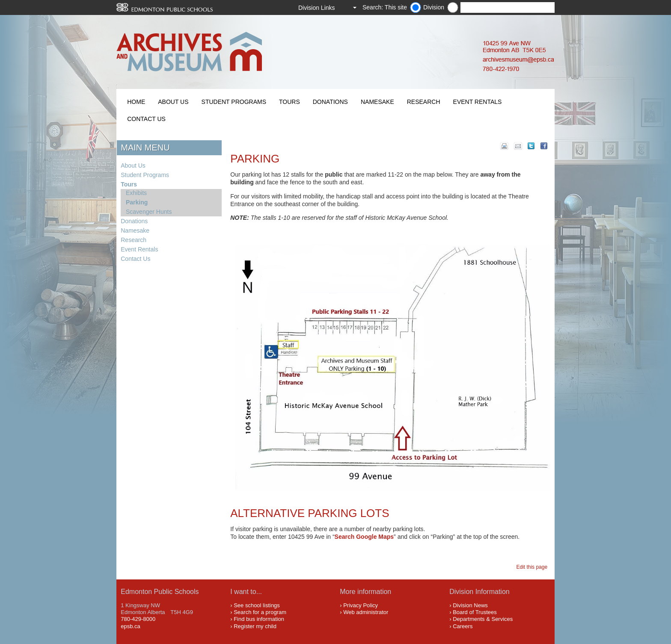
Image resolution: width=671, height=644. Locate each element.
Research (424, 102)
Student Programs (234, 102)
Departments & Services (483, 619)
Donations (330, 102)
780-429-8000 (138, 619)
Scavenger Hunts (149, 212)
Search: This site (385, 7)
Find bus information (259, 619)
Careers (463, 626)
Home (136, 102)
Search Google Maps (364, 537)
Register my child (255, 626)
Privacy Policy (361, 605)
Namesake (377, 102)
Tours (289, 102)
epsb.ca (131, 626)
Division (434, 7)
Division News (470, 605)
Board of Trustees (475, 612)
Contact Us (146, 119)
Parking (137, 202)
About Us (173, 102)
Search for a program (260, 612)
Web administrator (366, 612)
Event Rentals (478, 102)
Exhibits (136, 193)
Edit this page (533, 567)
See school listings (257, 605)
